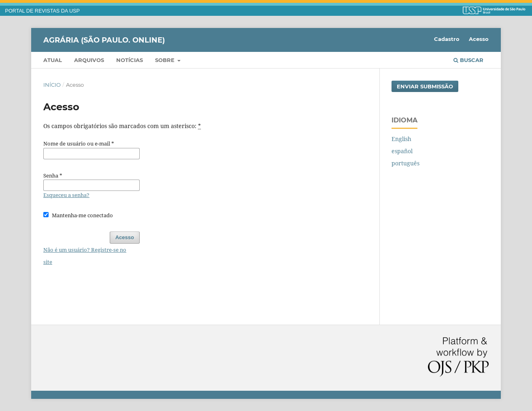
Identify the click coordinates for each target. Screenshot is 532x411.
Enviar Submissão (425, 86)
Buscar (468, 60)
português (405, 163)
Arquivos (89, 60)
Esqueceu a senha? (66, 195)
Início (52, 85)
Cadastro (447, 39)
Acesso (479, 39)
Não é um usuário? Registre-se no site (85, 256)
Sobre (166, 60)
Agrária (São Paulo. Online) (104, 40)
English (401, 139)
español (402, 151)
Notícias (130, 60)
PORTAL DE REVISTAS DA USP (43, 11)
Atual (53, 60)
